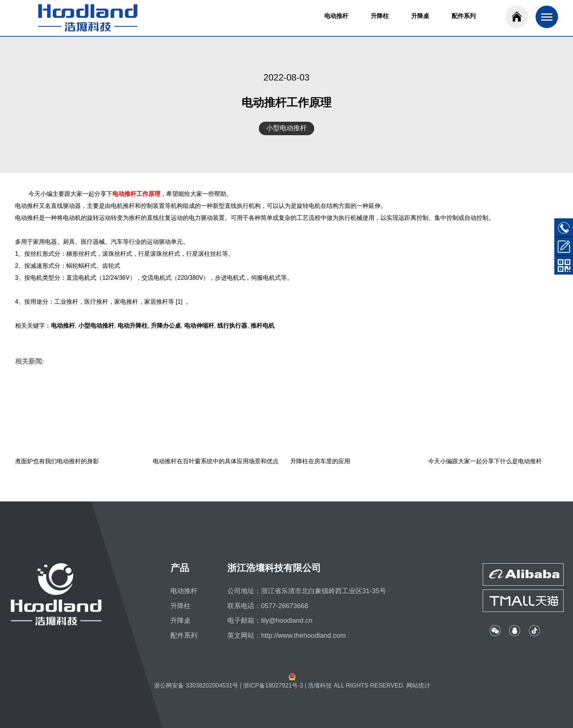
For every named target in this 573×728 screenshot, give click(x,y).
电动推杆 (336, 16)
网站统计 (418, 685)
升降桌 (420, 16)
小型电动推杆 (286, 128)
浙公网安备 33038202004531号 (196, 685)
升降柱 (380, 16)
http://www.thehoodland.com (303, 636)
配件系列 (464, 16)
